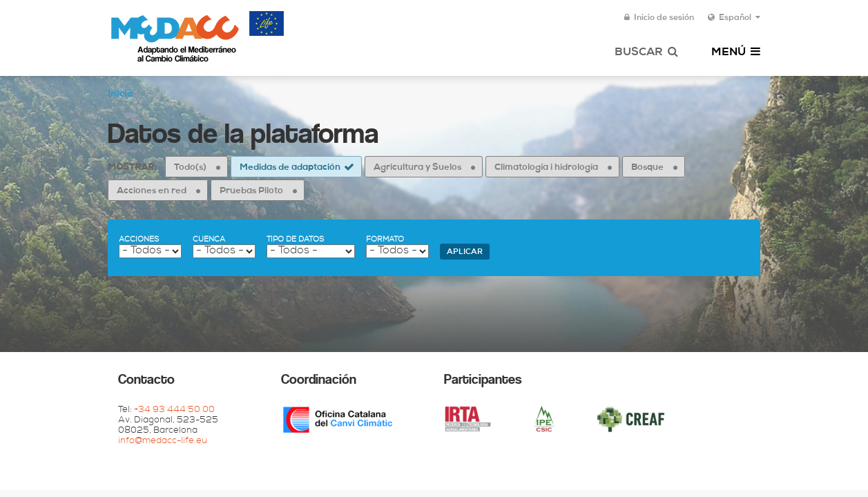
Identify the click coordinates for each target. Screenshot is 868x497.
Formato (385, 240)
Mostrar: (132, 168)
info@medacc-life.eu (163, 441)
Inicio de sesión (659, 18)
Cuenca (209, 240)
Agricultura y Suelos (417, 168)
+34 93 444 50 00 (174, 410)
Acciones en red (152, 192)
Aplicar (465, 252)
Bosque (647, 168)
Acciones (139, 240)
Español (734, 18)
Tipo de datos (295, 240)
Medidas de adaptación (290, 168)
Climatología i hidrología (546, 168)
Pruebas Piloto (251, 192)
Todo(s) (190, 168)
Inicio (120, 95)
